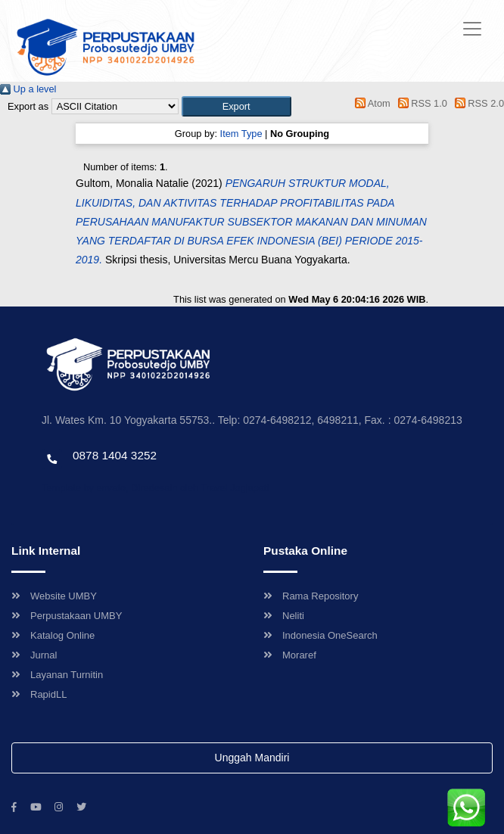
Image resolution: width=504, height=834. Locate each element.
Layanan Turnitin (57, 675)
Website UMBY (54, 596)
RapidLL (39, 694)
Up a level (28, 89)
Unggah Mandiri (252, 758)
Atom (370, 103)
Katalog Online (53, 635)
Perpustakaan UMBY (67, 616)
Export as (28, 106)
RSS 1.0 (420, 103)
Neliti (284, 616)
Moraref (290, 655)
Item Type (241, 134)
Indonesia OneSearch (320, 635)
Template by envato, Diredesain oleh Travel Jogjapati (155, 488)
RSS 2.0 (477, 103)
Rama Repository (311, 596)
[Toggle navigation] (472, 29)
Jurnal (34, 655)
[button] (236, 106)
